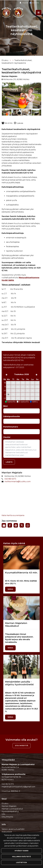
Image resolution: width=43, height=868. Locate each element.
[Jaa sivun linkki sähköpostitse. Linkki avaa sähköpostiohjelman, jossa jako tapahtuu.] (5, 526)
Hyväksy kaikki (21, 851)
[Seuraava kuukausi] (36, 375)
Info (4, 814)
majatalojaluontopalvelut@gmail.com (18, 787)
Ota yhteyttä (22, 746)
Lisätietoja (21, 862)
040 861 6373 (10, 479)
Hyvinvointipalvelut (10, 811)
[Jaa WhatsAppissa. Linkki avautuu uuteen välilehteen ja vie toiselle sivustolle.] (28, 526)
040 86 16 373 (8, 784)
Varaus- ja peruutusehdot (13, 829)
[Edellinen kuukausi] (7, 375)
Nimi (5, 406)
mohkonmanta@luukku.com (18, 482)
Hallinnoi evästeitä (21, 857)
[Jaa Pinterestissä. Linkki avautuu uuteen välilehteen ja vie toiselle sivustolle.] (17, 526)
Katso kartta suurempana (13, 515)
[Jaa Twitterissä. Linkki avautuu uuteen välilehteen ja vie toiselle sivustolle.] (22, 526)
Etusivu (5, 60)
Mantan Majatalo (9, 806)
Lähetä (9, 462)
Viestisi (7, 437)
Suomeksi (34, 3)
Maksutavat (7, 832)
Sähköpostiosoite (12, 416)
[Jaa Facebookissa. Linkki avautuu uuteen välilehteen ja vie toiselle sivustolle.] (11, 526)
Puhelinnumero (11, 427)
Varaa (10, 589)
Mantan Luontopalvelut (13, 809)
